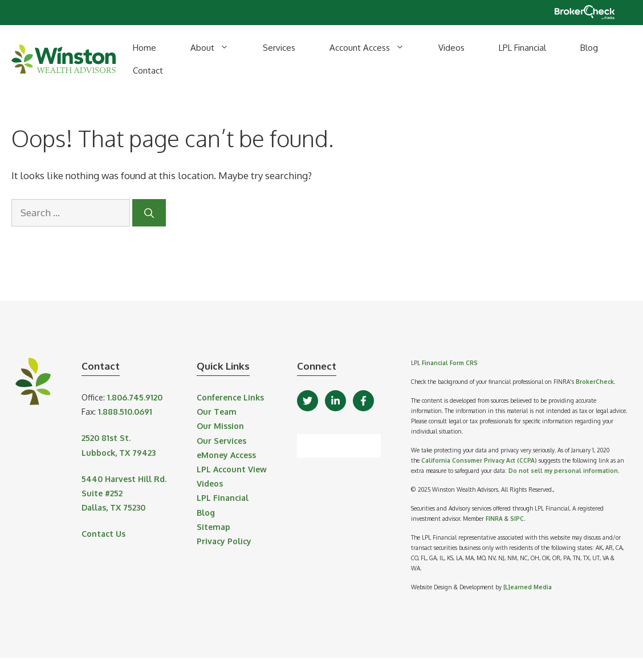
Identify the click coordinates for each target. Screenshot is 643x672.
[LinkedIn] (335, 401)
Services (279, 48)
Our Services (221, 441)
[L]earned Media (528, 587)
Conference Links (230, 397)
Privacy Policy (224, 541)
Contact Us (103, 534)
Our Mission (220, 426)
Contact (148, 70)
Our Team (217, 412)
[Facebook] (363, 401)
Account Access (375, 48)
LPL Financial (522, 48)
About (218, 48)
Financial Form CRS (450, 363)
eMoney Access (226, 455)
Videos (451, 48)
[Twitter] (308, 401)
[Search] (149, 213)
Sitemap (213, 527)
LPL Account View (232, 469)
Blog (589, 48)
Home (145, 48)
